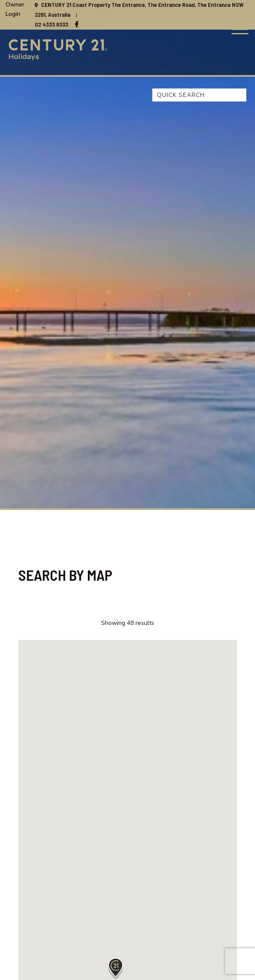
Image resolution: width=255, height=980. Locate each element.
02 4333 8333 (51, 24)
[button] (115, 968)
